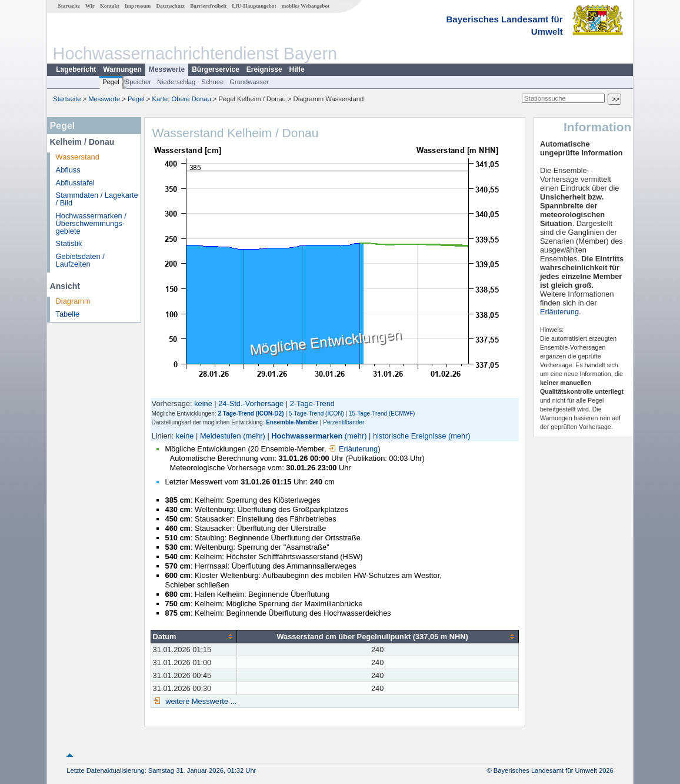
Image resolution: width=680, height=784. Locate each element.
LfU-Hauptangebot (254, 6)
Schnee (212, 82)
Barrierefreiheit (208, 6)
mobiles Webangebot (306, 6)
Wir (90, 6)
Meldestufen (221, 436)
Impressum (138, 6)
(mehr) (254, 436)
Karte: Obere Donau (182, 99)
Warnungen (122, 69)
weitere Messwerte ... (200, 701)
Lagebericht (76, 69)
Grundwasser (249, 82)
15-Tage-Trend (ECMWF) (382, 413)
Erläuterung (353, 449)
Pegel (111, 82)
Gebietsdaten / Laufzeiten (80, 260)
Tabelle (68, 314)
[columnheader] (194, 636)
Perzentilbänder (344, 422)
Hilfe (297, 69)
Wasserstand (78, 157)
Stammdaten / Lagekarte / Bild (97, 199)
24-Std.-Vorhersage (251, 403)
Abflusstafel (75, 183)
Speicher (138, 82)
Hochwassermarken (307, 436)
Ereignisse (264, 69)
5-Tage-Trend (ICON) (316, 413)
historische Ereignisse (409, 436)
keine (203, 403)
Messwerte (167, 69)
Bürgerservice (216, 69)
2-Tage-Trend (312, 403)
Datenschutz (170, 6)
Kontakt (110, 6)
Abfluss (68, 170)
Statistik (69, 243)
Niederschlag (176, 82)
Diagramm (73, 301)
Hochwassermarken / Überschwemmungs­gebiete (91, 223)
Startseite (69, 6)
